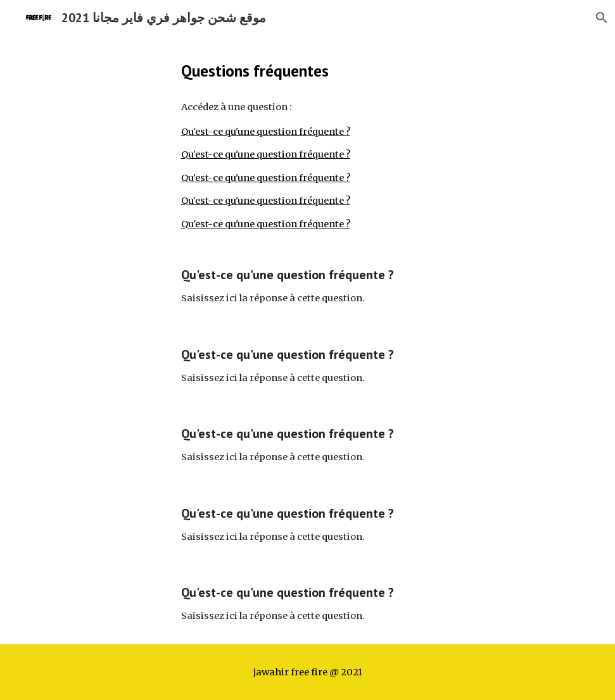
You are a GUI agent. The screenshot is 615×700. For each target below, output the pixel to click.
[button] (600, 18)
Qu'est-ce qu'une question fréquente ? (266, 132)
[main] (308, 71)
